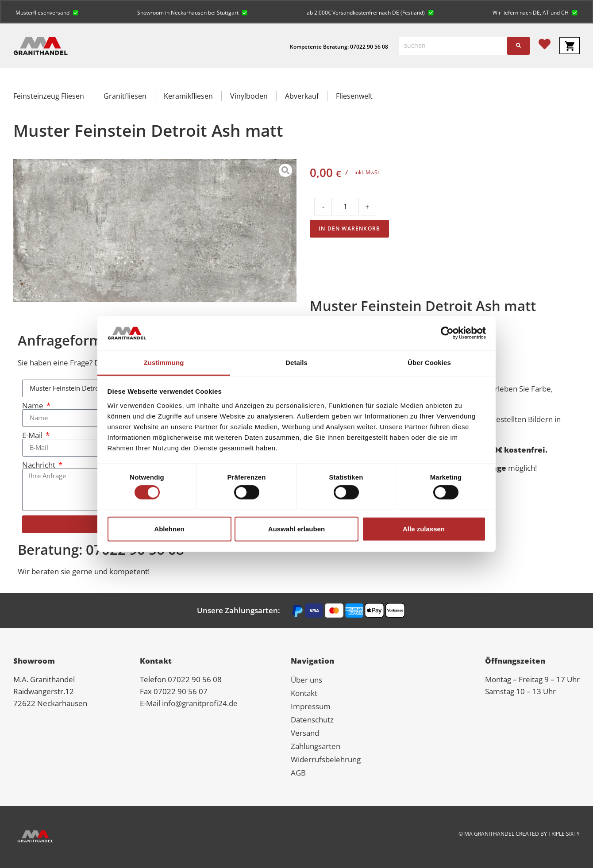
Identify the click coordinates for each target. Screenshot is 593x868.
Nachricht (40, 465)
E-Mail (33, 435)
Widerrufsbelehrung (326, 759)
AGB (298, 773)
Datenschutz (312, 720)
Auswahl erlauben (296, 528)
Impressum (311, 706)
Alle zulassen (424, 528)
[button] (47, 12)
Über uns (306, 680)
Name (34, 405)
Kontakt (304, 693)
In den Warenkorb (349, 229)
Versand (305, 733)
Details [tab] (296, 363)
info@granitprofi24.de (200, 703)
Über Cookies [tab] (429, 363)
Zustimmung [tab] (164, 363)
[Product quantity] (345, 207)
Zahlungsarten (316, 746)
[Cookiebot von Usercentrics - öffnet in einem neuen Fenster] (447, 333)
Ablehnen (169, 528)
